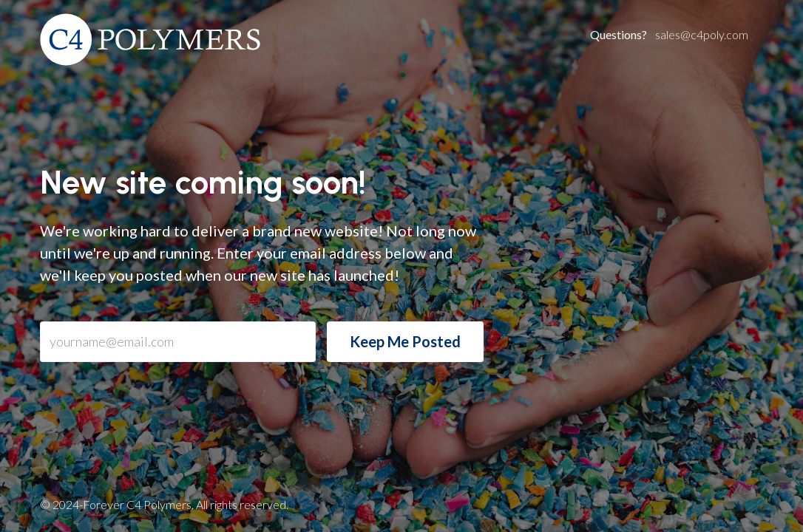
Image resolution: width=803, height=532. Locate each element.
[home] (151, 40)
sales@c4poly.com (669, 34)
